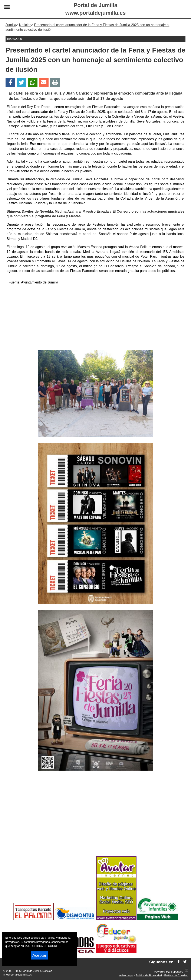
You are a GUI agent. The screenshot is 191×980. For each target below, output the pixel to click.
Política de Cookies (176, 975)
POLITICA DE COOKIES (45, 946)
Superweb (177, 972)
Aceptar (39, 955)
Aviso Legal (126, 975)
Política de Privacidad (149, 975)
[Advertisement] (95, 318)
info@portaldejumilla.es (18, 975)
